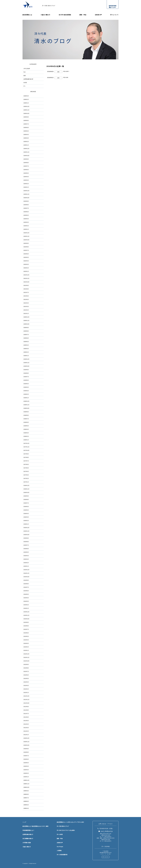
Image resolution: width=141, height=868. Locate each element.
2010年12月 (26, 738)
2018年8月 (26, 415)
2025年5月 (26, 131)
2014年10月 (26, 577)
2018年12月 (26, 401)
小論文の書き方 (45, 15)
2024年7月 (26, 166)
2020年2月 (26, 352)
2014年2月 (26, 605)
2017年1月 (26, 482)
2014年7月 (26, 587)
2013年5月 (26, 636)
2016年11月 (26, 489)
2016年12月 (26, 485)
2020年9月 (26, 328)
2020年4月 (26, 345)
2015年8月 (26, 542)
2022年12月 (26, 233)
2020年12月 (26, 317)
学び (25, 72)
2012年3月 (26, 686)
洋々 (25, 86)
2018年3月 (26, 433)
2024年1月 (26, 187)
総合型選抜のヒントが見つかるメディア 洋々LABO (70, 822)
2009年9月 (26, 791)
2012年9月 (26, 664)
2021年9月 (26, 285)
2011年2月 (26, 731)
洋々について (114, 15)
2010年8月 (26, 752)
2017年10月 (26, 450)
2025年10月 (26, 113)
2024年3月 (26, 180)
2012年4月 (26, 682)
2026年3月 (26, 96)
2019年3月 (26, 391)
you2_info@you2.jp (106, 831)
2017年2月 (26, 478)
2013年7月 (26, 629)
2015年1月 (26, 566)
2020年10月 (26, 324)
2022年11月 (26, 236)
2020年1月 (26, 356)
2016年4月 (26, 514)
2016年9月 (26, 496)
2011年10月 (26, 703)
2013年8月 (26, 626)
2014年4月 (26, 598)
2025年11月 (26, 110)
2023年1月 (26, 229)
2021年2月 (26, 310)
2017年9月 (26, 454)
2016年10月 (26, 492)
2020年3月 (26, 349)
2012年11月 (26, 657)
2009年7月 (26, 798)
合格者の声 (98, 15)
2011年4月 (26, 724)
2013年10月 (26, 619)
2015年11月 (26, 531)
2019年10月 (26, 366)
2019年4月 (26, 387)
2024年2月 (26, 184)
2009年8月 (26, 794)
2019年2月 (26, 394)
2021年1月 (26, 314)
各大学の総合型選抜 (65, 15)
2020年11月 (26, 321)
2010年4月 (26, 766)
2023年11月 (26, 194)
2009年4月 (26, 808)
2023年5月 (26, 215)
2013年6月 (26, 633)
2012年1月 (26, 693)
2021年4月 (26, 303)
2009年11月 (26, 784)
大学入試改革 (27, 69)
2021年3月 (26, 306)
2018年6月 (26, 422)
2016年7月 (26, 503)
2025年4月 (26, 135)
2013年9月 (26, 622)
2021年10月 (26, 282)
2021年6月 (26, 296)
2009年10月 (26, 787)
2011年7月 (26, 714)
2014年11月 (26, 573)
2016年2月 (26, 521)
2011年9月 (26, 707)
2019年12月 (26, 359)
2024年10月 (26, 156)
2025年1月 (26, 145)
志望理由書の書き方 (28, 834)
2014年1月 (26, 608)
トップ (24, 822)
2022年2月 (26, 268)
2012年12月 (26, 654)
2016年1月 (26, 524)
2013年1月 (26, 650)
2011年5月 (26, 721)
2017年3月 (26, 475)
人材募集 (59, 851)
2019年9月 (26, 370)
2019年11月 (26, 363)
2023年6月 (26, 212)
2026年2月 (26, 99)
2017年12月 (26, 443)
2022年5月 (26, 257)
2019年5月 (26, 384)
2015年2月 (26, 563)
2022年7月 (26, 250)
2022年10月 (26, 240)
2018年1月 (26, 440)
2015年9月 (26, 538)
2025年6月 (26, 128)
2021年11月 (26, 278)
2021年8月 (26, 289)
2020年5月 (26, 342)
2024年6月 (26, 170)
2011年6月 (26, 717)
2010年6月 (26, 759)
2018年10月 (26, 408)
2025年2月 (26, 142)
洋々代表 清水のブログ (49, 6)
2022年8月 (26, 247)
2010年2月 (26, 773)
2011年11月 (26, 700)
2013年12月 (26, 612)
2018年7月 (26, 419)
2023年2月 (26, 226)
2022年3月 (26, 264)
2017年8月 (26, 457)
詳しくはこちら (106, 857)
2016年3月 (26, 517)
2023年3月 (26, 222)
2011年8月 (26, 710)
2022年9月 (26, 243)
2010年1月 (26, 777)
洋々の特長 (60, 834)
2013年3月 (26, 643)
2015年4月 (26, 556)
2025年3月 (26, 138)
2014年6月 (26, 591)
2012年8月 (26, 668)
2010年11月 (26, 742)
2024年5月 (26, 173)
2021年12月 (26, 275)
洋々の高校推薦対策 (62, 855)
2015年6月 (26, 549)
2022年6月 (26, 254)
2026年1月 (26, 103)
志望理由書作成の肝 (28, 79)
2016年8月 (26, 500)
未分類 (25, 83)
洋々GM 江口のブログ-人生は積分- (66, 830)
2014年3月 (26, 601)
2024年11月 (26, 152)
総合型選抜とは (27, 15)
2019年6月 (26, 380)
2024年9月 (26, 159)
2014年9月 (26, 580)
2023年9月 (26, 201)
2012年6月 (26, 675)
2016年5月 (26, 510)
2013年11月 (26, 615)
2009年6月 (26, 801)
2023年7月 (26, 208)
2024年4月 (26, 177)
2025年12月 (26, 106)
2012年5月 (26, 678)
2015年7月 (26, 545)
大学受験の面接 (27, 843)
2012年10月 (26, 661)
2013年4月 (26, 640)
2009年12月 (26, 780)
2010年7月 (26, 756)
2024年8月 (26, 163)
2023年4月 (26, 219)
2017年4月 (26, 471)
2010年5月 (26, 763)
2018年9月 (26, 412)
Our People (60, 847)
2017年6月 (26, 464)
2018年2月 (26, 436)
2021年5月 (26, 299)
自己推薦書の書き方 (28, 839)
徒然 (25, 76)
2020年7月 (26, 335)
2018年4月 (26, 429)
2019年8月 (26, 373)
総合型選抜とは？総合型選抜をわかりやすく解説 (35, 826)
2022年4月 (26, 261)
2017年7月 (26, 461)
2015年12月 (26, 528)
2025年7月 (26, 124)
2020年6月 (26, 338)
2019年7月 (26, 377)
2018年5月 (26, 426)
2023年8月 (26, 205)
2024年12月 (26, 149)
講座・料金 (83, 15)
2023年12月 (26, 191)
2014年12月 (26, 570)
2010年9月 (26, 749)
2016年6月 (26, 507)
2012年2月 (26, 689)
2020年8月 (26, 331)
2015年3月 (26, 559)
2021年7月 (26, 292)
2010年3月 (26, 770)
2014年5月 (26, 594)
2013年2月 (26, 647)
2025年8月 (26, 120)
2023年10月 (26, 198)
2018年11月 (26, 405)
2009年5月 (26, 805)
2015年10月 (26, 535)
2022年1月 (26, 271)
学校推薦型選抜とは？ (28, 830)
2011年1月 (26, 735)
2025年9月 (26, 117)
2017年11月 (26, 447)
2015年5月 (26, 552)
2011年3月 (26, 728)
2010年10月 (26, 745)
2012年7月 (26, 671)
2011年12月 (26, 696)
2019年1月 (26, 398)
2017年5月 (26, 468)
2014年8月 (26, 584)
